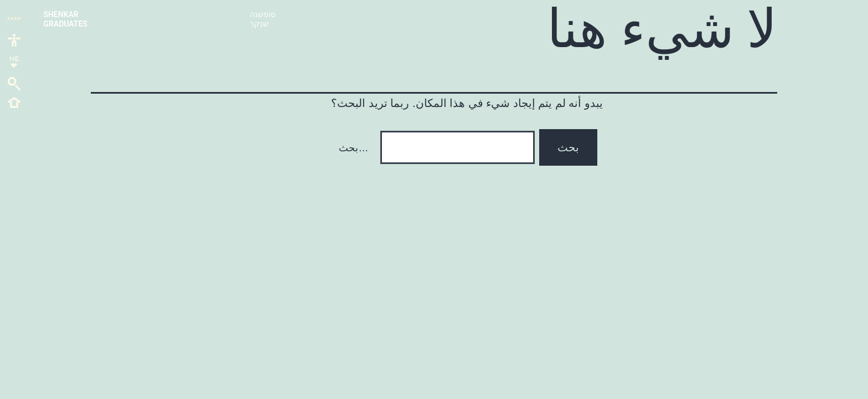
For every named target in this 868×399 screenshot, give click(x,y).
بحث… (353, 148)
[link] (14, 39)
